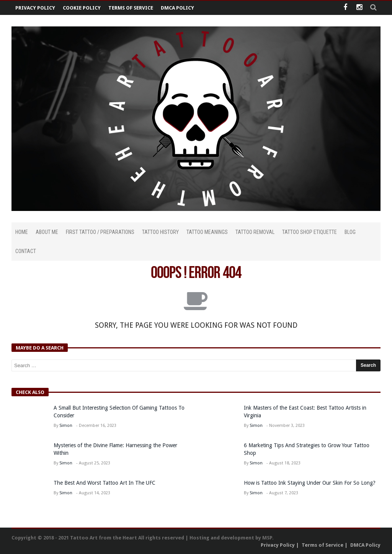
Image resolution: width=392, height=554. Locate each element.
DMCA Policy (177, 8)
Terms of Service (131, 8)
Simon (66, 426)
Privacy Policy (35, 8)
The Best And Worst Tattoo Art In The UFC (105, 483)
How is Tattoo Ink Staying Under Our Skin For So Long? (310, 483)
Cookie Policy (82, 8)
